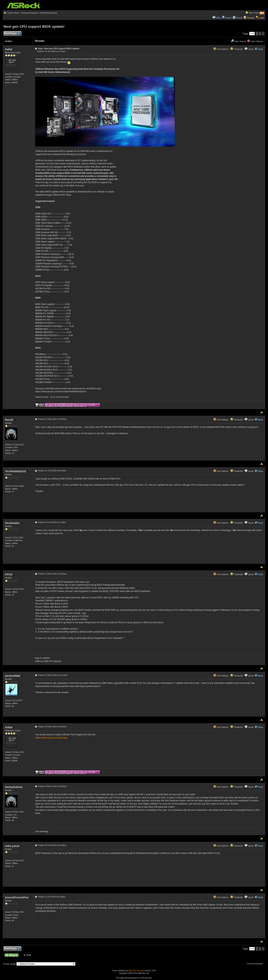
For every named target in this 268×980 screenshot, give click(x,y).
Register (251, 18)
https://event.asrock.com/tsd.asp (51, 738)
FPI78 (10, 574)
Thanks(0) (237, 49)
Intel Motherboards (49, 13)
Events (238, 18)
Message (40, 41)
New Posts (254, 13)
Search (228, 18)
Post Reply (12, 34)
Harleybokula (15, 787)
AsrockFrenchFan (18, 897)
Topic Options (255, 41)
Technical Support (29, 13)
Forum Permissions (256, 964)
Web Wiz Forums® (136, 971)
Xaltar (10, 49)
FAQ (218, 18)
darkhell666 (14, 676)
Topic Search (238, 41)
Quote (251, 49)
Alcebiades (13, 523)
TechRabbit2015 (16, 471)
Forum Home (13, 13)
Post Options (221, 49)
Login (262, 18)
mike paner (13, 846)
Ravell (10, 420)
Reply (260, 49)
